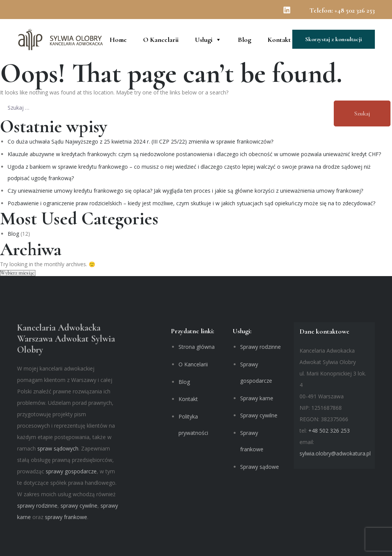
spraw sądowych (58, 448)
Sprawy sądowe (260, 467)
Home (118, 39)
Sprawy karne (257, 398)
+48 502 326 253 (355, 10)
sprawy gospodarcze (71, 471)
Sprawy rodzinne (261, 347)
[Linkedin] (291, 12)
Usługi (208, 39)
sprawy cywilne (79, 506)
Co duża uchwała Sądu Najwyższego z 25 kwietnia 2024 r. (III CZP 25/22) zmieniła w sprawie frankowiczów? (140, 141)
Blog (245, 39)
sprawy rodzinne (37, 506)
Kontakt (279, 39)
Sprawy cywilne (259, 415)
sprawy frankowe (66, 517)
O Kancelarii (161, 39)
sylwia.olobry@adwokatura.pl (335, 453)
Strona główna (197, 347)
